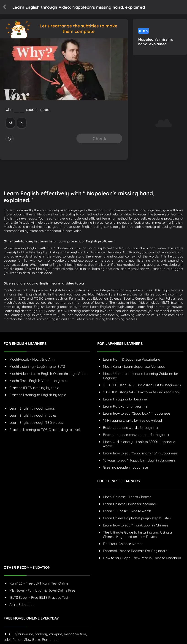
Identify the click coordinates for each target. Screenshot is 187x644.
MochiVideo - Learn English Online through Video (48, 374)
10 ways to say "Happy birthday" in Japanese (139, 460)
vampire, (56, 634)
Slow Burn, (33, 640)
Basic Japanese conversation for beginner (136, 435)
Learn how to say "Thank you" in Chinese (136, 525)
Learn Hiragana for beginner (126, 399)
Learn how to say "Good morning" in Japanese (140, 453)
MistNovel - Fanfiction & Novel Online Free (42, 590)
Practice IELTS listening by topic (34, 388)
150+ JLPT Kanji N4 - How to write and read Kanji (142, 392)
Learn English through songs (32, 408)
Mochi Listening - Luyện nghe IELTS (37, 366)
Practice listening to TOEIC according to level (45, 430)
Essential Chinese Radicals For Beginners (135, 551)
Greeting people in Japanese (125, 467)
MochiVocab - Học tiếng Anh (32, 359)
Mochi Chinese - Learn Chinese (127, 497)
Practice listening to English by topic (38, 395)
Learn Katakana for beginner (126, 406)
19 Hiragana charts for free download (132, 420)
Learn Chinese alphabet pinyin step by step (137, 518)
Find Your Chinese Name (122, 544)
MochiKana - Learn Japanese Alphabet (134, 366)
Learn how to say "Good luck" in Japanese (137, 413)
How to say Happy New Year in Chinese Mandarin (142, 558)
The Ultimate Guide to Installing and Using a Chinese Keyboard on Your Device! (137, 534)
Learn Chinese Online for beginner (130, 504)
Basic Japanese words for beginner (131, 428)
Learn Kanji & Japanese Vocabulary (132, 359)
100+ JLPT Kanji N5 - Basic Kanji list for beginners (142, 385)
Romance (50, 640)
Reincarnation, (75, 634)
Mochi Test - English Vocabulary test (38, 381)
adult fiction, (13, 640)
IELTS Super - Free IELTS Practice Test (39, 597)
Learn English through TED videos (36, 423)
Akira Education (22, 605)
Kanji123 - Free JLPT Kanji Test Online (39, 583)
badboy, (41, 634)
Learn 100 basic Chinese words (127, 511)
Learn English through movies (33, 415)
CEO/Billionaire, (21, 634)
